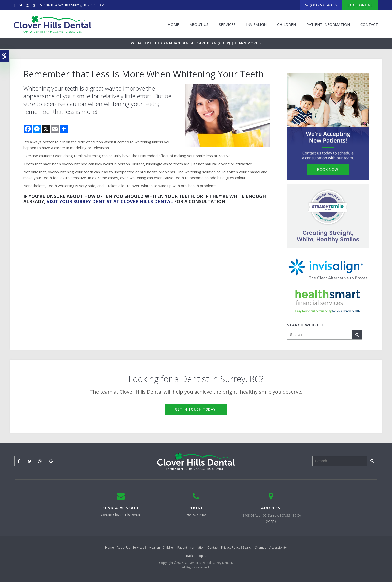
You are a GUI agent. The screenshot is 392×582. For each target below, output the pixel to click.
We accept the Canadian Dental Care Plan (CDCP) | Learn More (194, 43)
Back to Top (196, 556)
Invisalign (256, 24)
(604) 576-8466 (323, 5)
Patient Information (328, 24)
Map (271, 521)
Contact (369, 24)
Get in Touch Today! (196, 409)
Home (173, 24)
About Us (199, 24)
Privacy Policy (231, 547)
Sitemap (261, 547)
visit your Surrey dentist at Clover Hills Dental (110, 201)
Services (227, 24)
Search (248, 547)
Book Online (360, 5)
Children (286, 24)
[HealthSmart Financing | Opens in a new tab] (328, 301)
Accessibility (278, 547)
